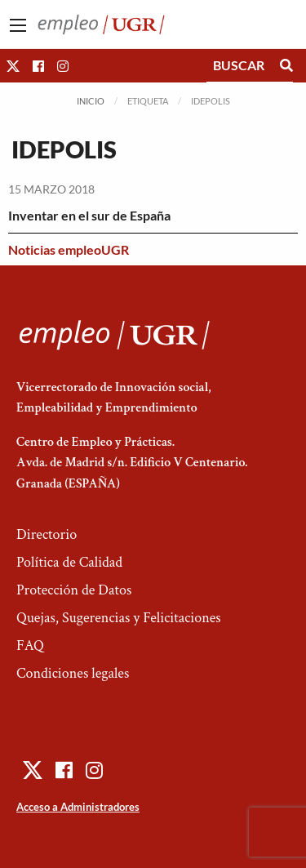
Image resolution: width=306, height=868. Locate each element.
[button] (13, 66)
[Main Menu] (18, 25)
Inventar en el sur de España (89, 215)
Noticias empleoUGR (69, 249)
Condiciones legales (73, 673)
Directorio (47, 534)
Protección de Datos (74, 590)
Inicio (91, 101)
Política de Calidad (69, 562)
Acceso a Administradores (78, 807)
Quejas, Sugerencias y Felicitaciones (119, 618)
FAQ (30, 645)
